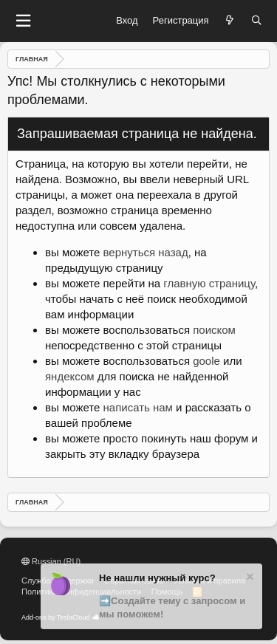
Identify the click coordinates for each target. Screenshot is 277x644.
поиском (214, 330)
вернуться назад (146, 252)
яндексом (70, 376)
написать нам (138, 407)
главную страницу (209, 283)
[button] (23, 21)
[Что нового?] (230, 21)
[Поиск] (257, 21)
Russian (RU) (51, 561)
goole (206, 361)
